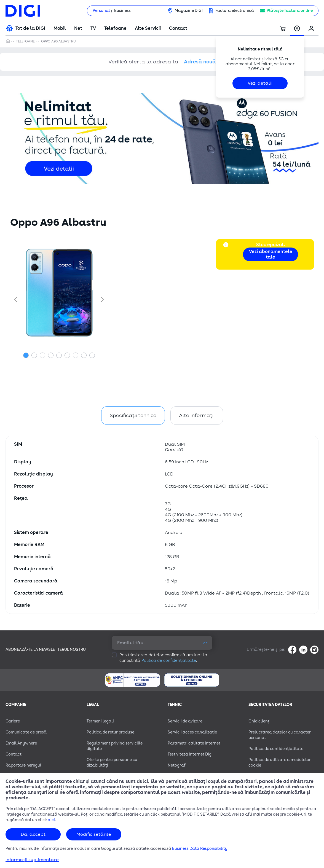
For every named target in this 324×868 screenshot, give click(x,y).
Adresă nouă (200, 62)
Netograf (177, 765)
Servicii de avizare (185, 721)
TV (93, 28)
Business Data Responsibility (200, 849)
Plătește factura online (290, 11)
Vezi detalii (260, 83)
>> (205, 643)
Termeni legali (100, 721)
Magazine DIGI (189, 11)
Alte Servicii (148, 28)
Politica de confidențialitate (169, 661)
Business (122, 11)
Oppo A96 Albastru (58, 41)
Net (78, 28)
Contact (178, 28)
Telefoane (115, 28)
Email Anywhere (21, 743)
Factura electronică (235, 11)
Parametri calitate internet (194, 743)
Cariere (13, 721)
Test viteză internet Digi (190, 754)
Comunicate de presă (26, 732)
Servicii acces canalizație (192, 732)
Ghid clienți (259, 721)
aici (51, 820)
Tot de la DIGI (30, 28)
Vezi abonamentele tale (271, 254)
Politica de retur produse (110, 732)
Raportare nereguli (24, 765)
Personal (101, 11)
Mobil (60, 28)
